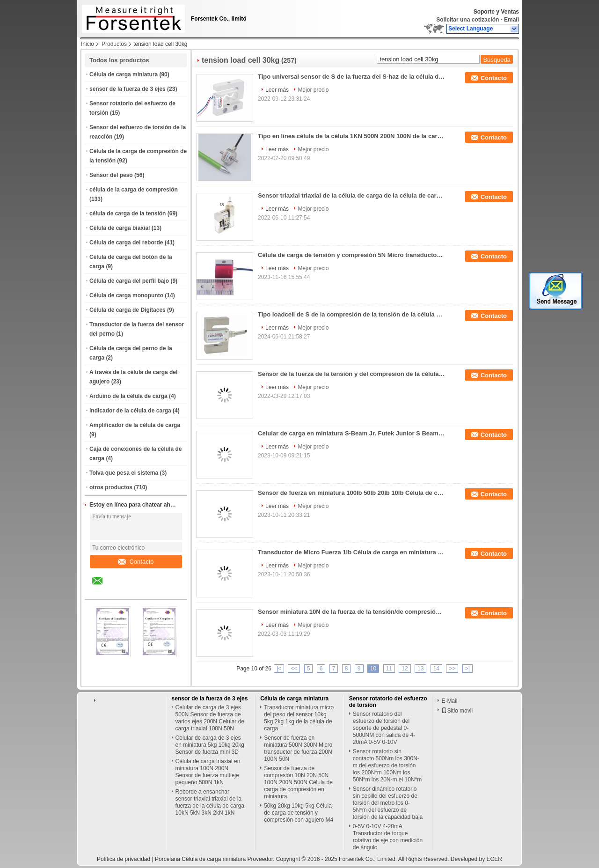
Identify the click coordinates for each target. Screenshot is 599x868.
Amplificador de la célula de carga (135, 425)
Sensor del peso (111, 175)
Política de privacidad (124, 859)
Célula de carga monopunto (126, 295)
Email (511, 20)
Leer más (277, 90)
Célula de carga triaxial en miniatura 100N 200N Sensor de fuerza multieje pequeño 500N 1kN (208, 772)
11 (389, 669)
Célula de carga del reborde (126, 243)
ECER (494, 859)
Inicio (88, 44)
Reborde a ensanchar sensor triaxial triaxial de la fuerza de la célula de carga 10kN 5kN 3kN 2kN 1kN (210, 802)
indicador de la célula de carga (130, 411)
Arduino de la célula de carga (128, 396)
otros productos (111, 487)
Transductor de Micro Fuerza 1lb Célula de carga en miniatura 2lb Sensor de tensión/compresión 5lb (351, 552)
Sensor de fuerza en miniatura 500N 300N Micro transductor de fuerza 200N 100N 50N (298, 748)
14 (436, 669)
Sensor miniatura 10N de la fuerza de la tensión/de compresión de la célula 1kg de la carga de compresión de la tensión (351, 612)
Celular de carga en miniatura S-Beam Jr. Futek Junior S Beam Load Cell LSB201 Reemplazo (351, 433)
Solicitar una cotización (468, 20)
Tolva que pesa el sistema (124, 473)
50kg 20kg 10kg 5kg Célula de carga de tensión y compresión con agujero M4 (299, 813)
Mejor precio (313, 90)
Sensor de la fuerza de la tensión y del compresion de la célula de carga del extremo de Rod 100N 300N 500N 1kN (351, 374)
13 (420, 669)
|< (279, 669)
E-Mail (449, 701)
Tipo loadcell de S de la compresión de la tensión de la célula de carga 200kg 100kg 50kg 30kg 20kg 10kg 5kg (351, 314)
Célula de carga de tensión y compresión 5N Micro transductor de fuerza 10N (351, 255)
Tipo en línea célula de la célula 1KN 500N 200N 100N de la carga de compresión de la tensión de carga (351, 136)
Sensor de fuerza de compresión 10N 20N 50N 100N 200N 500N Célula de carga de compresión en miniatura (298, 782)
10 (373, 669)
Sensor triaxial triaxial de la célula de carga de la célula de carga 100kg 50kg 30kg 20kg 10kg (351, 195)
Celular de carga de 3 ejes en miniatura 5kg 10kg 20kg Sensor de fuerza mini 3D (210, 745)
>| (468, 669)
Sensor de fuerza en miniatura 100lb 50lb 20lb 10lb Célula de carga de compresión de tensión (351, 493)
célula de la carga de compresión (134, 190)
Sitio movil (457, 711)
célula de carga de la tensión (128, 213)
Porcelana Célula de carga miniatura (200, 859)
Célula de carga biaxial (120, 228)
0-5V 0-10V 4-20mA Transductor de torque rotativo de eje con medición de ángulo (388, 837)
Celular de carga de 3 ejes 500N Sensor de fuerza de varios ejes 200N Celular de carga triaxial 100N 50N (210, 718)
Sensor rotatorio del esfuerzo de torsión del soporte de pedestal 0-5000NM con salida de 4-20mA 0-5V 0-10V (384, 728)
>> (452, 669)
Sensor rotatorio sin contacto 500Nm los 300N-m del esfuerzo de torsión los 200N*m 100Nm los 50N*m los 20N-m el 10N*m (387, 765)
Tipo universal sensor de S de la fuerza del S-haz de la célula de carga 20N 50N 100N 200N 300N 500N (351, 77)
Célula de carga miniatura (124, 74)
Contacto (136, 562)
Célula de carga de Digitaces (128, 310)
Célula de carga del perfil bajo (129, 281)
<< (294, 669)
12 (405, 669)
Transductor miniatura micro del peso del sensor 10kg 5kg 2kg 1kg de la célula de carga (299, 718)
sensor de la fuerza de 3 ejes (128, 89)
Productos (114, 44)
